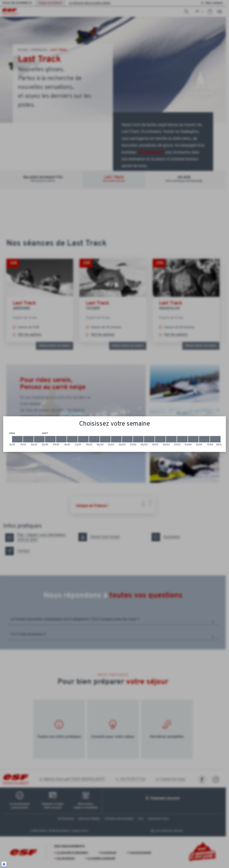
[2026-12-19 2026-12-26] (28, 439)
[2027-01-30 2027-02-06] (94, 439)
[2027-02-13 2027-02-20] (116, 439)
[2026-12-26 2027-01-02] (39, 439)
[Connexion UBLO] (4, 864)
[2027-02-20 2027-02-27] (127, 439)
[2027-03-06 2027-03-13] (149, 439)
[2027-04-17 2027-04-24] (215, 439)
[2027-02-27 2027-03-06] (138, 439)
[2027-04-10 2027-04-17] (204, 439)
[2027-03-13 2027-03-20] (160, 439)
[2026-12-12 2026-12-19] (17, 439)
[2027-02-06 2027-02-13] (105, 439)
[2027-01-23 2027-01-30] (83, 439)
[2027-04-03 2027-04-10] (193, 439)
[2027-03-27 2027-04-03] (182, 439)
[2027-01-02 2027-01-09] (50, 439)
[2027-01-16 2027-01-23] (72, 439)
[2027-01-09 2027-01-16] (61, 439)
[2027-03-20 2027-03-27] (171, 439)
